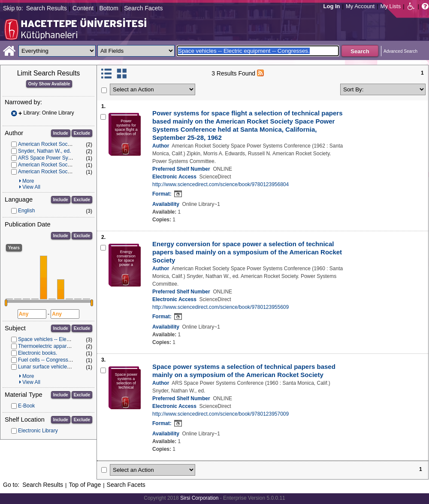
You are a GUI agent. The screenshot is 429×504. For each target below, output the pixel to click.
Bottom (109, 8)
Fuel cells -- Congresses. (47, 360)
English (26, 211)
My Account (360, 6)
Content (83, 8)
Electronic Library (38, 431)
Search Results (47, 8)
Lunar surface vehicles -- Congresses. (61, 367)
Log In (332, 6)
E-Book (26, 406)
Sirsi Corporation (199, 498)
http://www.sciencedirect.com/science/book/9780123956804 (221, 184)
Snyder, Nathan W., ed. (44, 151)
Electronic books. (38, 353)
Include (61, 133)
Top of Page (85, 485)
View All (31, 187)
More (28, 181)
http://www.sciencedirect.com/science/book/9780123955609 (221, 307)
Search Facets (143, 8)
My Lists (391, 6)
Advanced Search (400, 51)
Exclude (82, 133)
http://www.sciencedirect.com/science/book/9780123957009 (221, 414)
